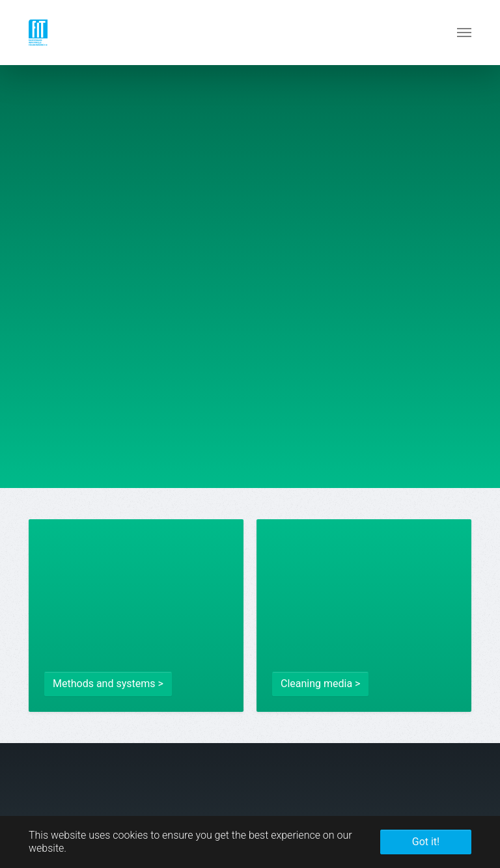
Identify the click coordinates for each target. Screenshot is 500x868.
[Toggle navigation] (464, 33)
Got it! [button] (426, 842)
